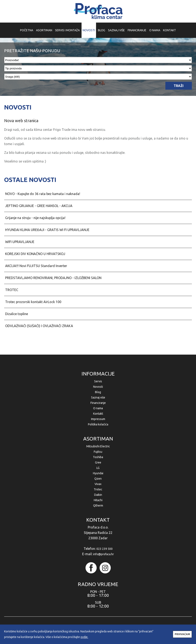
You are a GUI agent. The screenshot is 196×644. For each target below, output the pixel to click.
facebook (91, 568)
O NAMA (155, 30)
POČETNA (27, 30)
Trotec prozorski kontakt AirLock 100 (33, 302)
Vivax (98, 484)
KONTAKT (170, 30)
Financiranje (98, 403)
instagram (105, 568)
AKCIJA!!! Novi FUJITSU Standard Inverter (36, 266)
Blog (98, 392)
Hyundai (98, 473)
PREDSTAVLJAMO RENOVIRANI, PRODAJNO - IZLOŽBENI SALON (53, 278)
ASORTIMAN (44, 30)
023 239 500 (105, 549)
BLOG (102, 30)
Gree (98, 462)
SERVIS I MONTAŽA (67, 30)
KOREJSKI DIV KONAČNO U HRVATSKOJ (35, 254)
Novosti (98, 387)
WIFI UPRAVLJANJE (20, 242)
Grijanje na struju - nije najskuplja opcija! (35, 218)
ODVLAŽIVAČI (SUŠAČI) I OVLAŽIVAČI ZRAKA (39, 326)
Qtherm (98, 506)
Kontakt (98, 414)
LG (98, 468)
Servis (98, 381)
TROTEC (12, 290)
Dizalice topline (17, 314)
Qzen (98, 479)
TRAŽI (179, 86)
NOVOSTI (89, 30)
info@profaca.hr (103, 554)
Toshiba (98, 457)
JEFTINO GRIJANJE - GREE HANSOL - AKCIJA (39, 206)
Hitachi (98, 500)
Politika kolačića (98, 424)
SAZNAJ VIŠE (116, 30)
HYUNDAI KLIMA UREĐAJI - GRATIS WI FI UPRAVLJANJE (47, 230)
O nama (98, 408)
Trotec (98, 489)
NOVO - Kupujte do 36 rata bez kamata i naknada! (43, 194)
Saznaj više (98, 397)
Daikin (98, 495)
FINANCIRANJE (137, 30)
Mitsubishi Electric (98, 446)
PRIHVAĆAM (182, 634)
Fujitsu (98, 452)
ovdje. (84, 637)
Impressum (98, 419)
